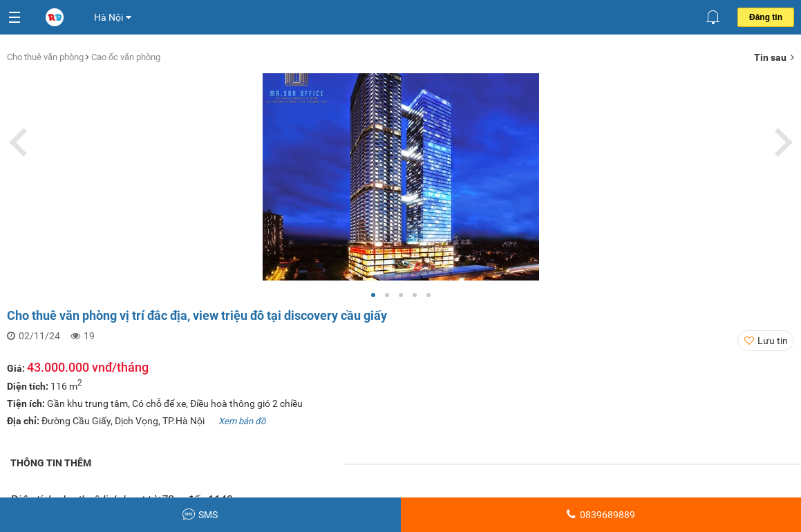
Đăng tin (766, 17)
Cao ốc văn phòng (126, 57)
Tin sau (774, 57)
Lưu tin (773, 341)
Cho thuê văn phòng (46, 57)
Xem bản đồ (242, 421)
